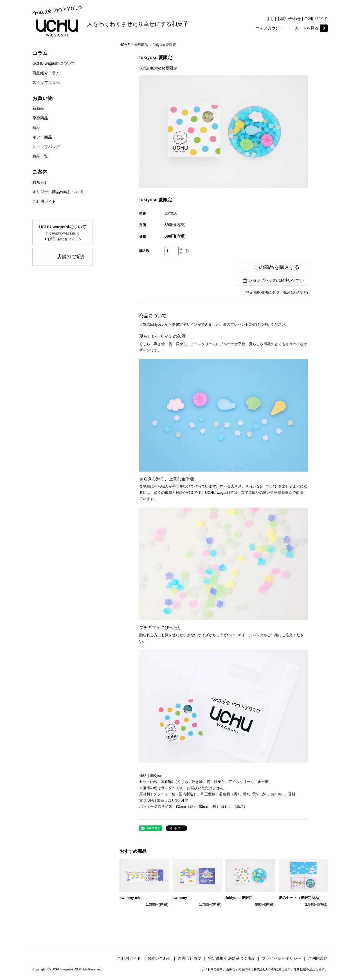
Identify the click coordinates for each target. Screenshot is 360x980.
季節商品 (40, 118)
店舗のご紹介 (71, 257)
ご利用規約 (318, 958)
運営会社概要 (192, 958)
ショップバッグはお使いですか (273, 280)
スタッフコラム (46, 82)
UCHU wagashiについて (54, 63)
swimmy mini (131, 898)
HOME (125, 45)
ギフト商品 (42, 137)
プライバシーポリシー (283, 958)
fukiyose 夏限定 (239, 898)
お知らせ (40, 182)
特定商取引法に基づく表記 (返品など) (277, 292)
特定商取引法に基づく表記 (234, 958)
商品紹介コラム (46, 73)
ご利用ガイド (316, 19)
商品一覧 (40, 156)
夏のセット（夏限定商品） (301, 898)
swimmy (180, 898)
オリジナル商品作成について (58, 192)
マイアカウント (269, 28)
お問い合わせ (289, 19)
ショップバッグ (46, 147)
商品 (36, 128)
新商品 (38, 108)
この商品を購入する (273, 267)
